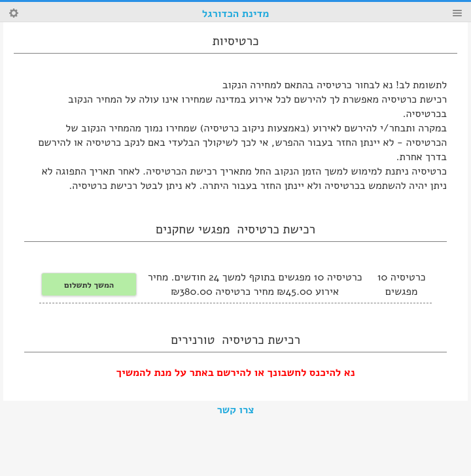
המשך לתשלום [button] (89, 285)
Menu (457, 13)
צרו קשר (236, 410)
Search (14, 13)
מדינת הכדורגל (235, 14)
